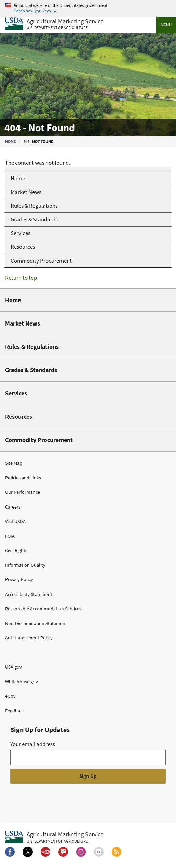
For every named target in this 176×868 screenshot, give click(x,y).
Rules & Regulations (32, 347)
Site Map (14, 463)
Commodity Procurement (39, 440)
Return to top (21, 278)
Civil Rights (16, 550)
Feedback (15, 711)
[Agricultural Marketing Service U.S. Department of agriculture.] (54, 837)
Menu (166, 25)
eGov (10, 696)
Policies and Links (23, 478)
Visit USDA (15, 521)
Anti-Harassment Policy (29, 638)
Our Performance (23, 492)
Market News (23, 323)
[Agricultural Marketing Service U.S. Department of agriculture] (54, 24)
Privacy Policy (19, 579)
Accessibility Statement (29, 594)
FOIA (10, 536)
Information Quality (25, 565)
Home (11, 141)
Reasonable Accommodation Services (43, 609)
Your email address (33, 744)
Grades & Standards (31, 370)
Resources (19, 417)
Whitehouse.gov (22, 682)
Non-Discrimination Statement (36, 623)
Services (16, 393)
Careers (13, 507)
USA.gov (13, 667)
